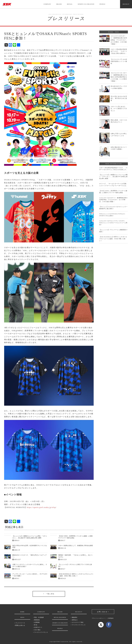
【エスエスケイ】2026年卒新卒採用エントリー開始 (119, 61)
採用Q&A (74, 620)
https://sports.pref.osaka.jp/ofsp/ (42, 507)
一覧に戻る (49, 594)
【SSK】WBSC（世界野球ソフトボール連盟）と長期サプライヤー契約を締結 (113, 192)
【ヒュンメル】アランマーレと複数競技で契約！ (113, 231)
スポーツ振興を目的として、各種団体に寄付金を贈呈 (76, 546)
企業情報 (36, 622)
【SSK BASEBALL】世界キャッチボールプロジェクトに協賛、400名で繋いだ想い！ (113, 239)
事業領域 (36, 620)
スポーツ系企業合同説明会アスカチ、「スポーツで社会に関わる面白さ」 (119, 51)
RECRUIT (126, 4)
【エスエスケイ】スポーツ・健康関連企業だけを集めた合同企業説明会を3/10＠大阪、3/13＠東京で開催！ (119, 77)
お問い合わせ (102, 612)
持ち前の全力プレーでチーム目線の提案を (119, 87)
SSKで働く (37, 630)
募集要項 (74, 617)
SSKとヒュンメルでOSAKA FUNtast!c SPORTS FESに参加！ (112, 215)
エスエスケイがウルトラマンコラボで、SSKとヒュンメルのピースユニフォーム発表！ (113, 223)
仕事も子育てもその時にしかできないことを (119, 135)
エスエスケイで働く (77, 622)
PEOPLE (102, 4)
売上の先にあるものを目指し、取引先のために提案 (119, 98)
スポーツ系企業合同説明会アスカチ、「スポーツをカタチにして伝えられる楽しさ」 (113, 169)
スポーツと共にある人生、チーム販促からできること (119, 109)
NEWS (22, 617)
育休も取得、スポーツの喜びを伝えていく (119, 121)
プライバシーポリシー (98, 618)
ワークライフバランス (40, 632)
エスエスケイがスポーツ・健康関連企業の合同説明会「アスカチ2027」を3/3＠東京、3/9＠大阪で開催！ (119, 40)
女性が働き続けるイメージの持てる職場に (119, 148)
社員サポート (38, 627)
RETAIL (70, 4)
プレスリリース (20, 623)
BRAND (59, 4)
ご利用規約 (110, 618)
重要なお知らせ (20, 625)
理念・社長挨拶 (38, 617)
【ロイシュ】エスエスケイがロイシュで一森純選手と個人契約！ (113, 208)
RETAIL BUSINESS (60, 617)
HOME (22, 612)
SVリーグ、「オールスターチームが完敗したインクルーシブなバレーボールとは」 (113, 185)
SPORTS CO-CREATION (86, 4)
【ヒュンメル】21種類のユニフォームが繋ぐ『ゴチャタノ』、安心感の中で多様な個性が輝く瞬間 (113, 177)
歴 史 (35, 625)
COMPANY (47, 4)
